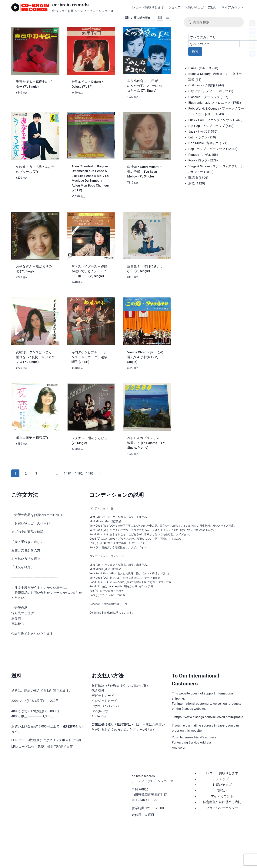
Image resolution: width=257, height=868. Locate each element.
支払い (213, 7)
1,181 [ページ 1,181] (68, 473)
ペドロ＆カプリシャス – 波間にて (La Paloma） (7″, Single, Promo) (147, 443)
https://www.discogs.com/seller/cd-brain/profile (209, 717)
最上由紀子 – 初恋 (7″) (32, 438)
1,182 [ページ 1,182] (79, 473)
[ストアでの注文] (140, 18)
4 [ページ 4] (47, 473)
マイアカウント (233, 7)
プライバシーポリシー (222, 808)
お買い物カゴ (194, 7)
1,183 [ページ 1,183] (90, 473)
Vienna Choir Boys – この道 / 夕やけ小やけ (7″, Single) (145, 357)
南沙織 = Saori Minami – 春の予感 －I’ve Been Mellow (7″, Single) (145, 172)
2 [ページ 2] (26, 473)
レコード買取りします (148, 7)
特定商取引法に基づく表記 (222, 802)
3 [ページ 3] (36, 473)
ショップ (175, 7)
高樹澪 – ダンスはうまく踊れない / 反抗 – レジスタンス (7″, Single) (35, 357)
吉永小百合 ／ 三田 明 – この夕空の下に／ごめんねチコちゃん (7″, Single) (146, 86)
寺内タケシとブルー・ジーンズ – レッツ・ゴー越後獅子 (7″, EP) (91, 357)
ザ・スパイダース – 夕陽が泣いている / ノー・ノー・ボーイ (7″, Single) (89, 271)
